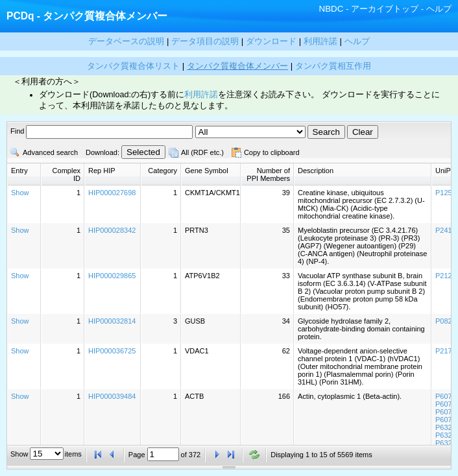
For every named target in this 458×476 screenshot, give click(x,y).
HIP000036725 (112, 351)
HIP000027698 (112, 193)
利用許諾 (201, 95)
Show (20, 193)
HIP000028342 (112, 230)
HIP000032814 (112, 321)
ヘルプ (439, 9)
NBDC (331, 9)
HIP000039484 (112, 396)
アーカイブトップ (385, 9)
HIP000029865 (112, 276)
